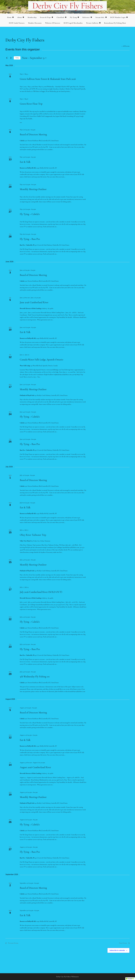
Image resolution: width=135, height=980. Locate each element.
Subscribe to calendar (117, 950)
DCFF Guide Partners (17, 23)
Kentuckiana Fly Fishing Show (115, 23)
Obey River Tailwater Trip (33, 535)
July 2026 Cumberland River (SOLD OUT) (41, 592)
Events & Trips (45, 17)
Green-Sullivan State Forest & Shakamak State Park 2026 (48, 79)
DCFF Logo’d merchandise (73, 23)
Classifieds (60, 17)
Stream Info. (100, 17)
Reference (86, 17)
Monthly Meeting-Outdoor (33, 189)
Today (17, 58)
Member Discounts (35, 23)
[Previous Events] (7, 58)
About (20, 17)
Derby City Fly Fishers (68, 6)
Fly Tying (73, 17)
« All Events (126, 46)
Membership (32, 17)
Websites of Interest (53, 23)
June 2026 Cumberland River (34, 302)
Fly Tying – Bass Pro (30, 239)
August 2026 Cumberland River (35, 767)
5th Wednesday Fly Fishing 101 (35, 677)
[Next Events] (11, 58)
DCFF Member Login (118, 17)
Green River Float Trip (31, 104)
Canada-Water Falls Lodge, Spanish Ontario (42, 360)
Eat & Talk (25, 162)
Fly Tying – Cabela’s (30, 214)
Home (9, 17)
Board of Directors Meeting (33, 134)
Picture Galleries (92, 23)
